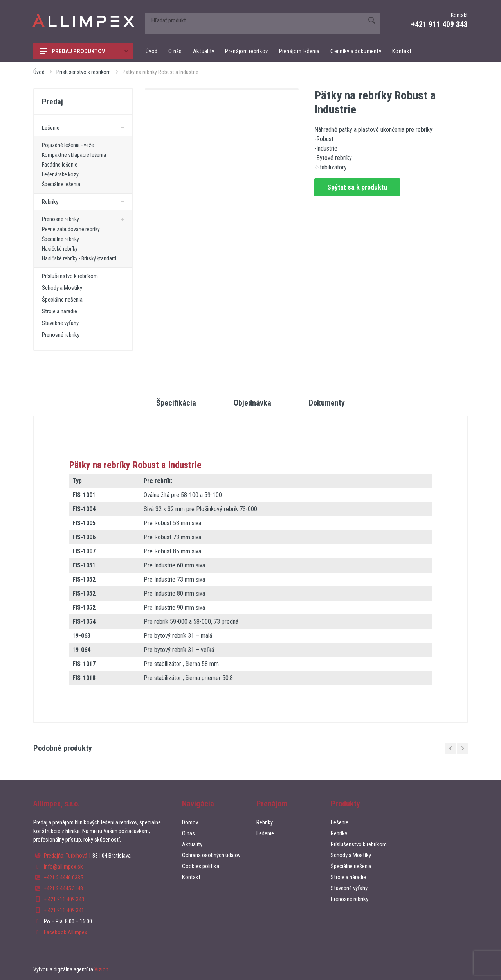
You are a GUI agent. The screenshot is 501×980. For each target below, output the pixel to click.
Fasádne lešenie (60, 165)
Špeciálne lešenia (61, 184)
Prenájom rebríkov (246, 51)
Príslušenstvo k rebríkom (84, 72)
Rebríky (50, 202)
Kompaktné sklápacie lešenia (74, 155)
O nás (175, 51)
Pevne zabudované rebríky (71, 229)
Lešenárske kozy (60, 174)
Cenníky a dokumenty (356, 51)
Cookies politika (201, 866)
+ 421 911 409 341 (64, 910)
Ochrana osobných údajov (211, 855)
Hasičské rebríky (60, 249)
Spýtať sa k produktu (357, 187)
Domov (190, 822)
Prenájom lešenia (299, 51)
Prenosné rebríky (60, 219)
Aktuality (204, 51)
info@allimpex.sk (63, 867)
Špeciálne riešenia (62, 300)
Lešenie (51, 128)
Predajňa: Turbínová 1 (68, 856)
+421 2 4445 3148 (63, 888)
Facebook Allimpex (66, 932)
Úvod (151, 51)
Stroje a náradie (59, 311)
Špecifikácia (176, 403)
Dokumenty (327, 403)
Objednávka (252, 403)
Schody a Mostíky (62, 288)
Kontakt (402, 51)
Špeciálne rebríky (60, 239)
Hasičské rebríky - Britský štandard (79, 258)
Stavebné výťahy (60, 323)
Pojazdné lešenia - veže (68, 145)
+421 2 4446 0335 (63, 878)
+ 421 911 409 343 (64, 899)
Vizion (101, 969)
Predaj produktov (84, 51)
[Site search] (254, 20)
